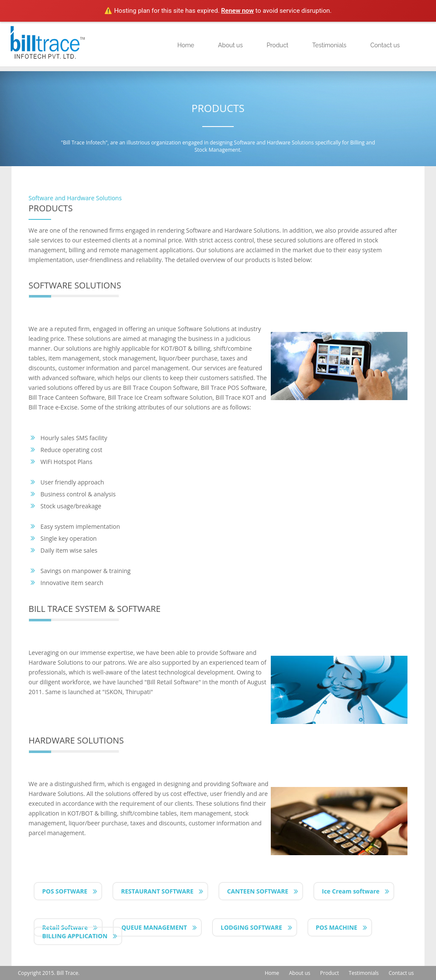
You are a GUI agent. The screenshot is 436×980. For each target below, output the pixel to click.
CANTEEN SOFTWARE (258, 891)
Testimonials (329, 45)
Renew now (237, 11)
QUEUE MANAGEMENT (154, 927)
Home (186, 45)
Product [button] (277, 45)
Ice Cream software (351, 891)
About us (230, 45)
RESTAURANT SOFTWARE (157, 891)
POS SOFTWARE (65, 891)
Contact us (385, 45)
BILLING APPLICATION (75, 936)
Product (330, 973)
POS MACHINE (337, 927)
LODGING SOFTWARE (251, 927)
